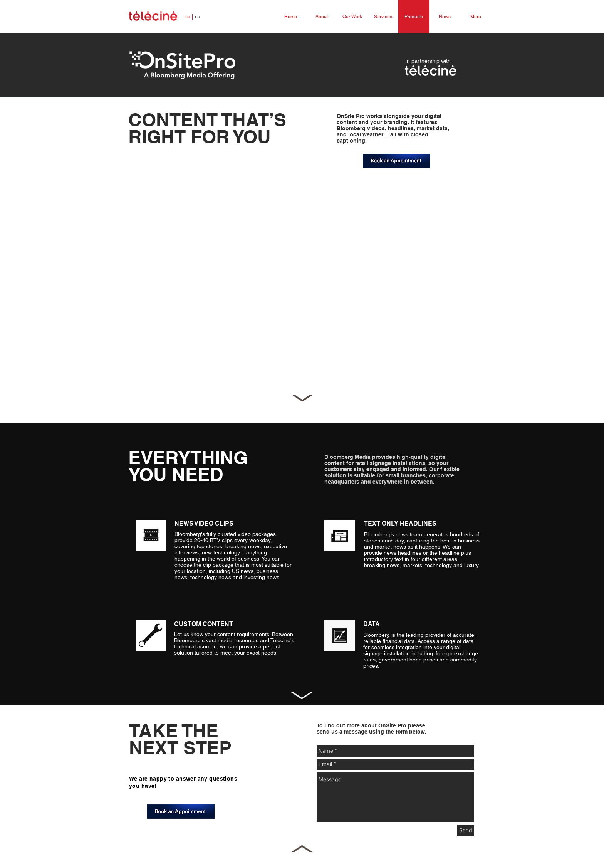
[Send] (466, 830)
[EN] (187, 17)
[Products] (414, 17)
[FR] (197, 17)
